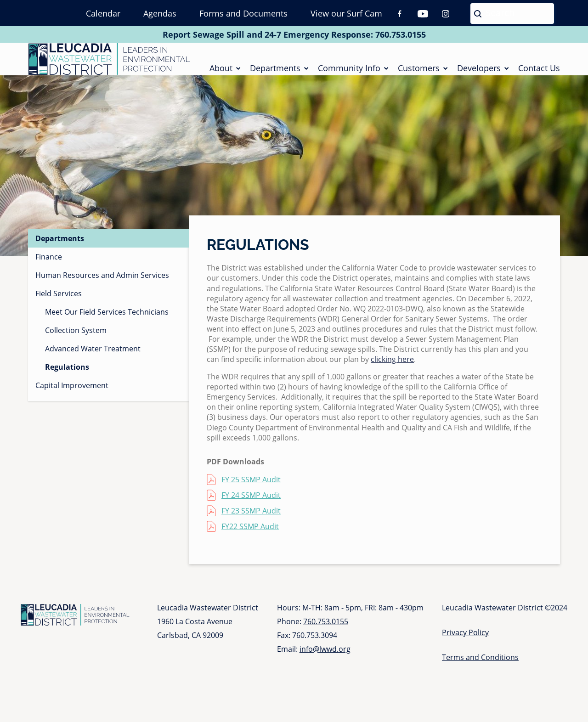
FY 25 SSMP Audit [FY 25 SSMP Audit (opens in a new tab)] (251, 485)
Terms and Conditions (480, 663)
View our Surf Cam (346, 13)
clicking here (392, 365)
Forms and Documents (243, 13)
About (221, 71)
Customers (419, 71)
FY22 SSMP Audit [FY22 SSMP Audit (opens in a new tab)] (250, 532)
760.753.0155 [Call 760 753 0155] (401, 34)
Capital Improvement (72, 391)
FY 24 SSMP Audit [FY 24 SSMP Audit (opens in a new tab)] (251, 501)
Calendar (103, 13)
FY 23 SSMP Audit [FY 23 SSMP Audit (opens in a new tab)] (251, 517)
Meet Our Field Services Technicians (107, 318)
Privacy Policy (465, 638)
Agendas (160, 13)
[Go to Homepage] (109, 62)
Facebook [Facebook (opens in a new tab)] (400, 14)
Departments (275, 71)
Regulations (67, 373)
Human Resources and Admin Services (102, 281)
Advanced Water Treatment (93, 355)
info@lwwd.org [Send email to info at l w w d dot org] (325, 655)
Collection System (76, 336)
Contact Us (539, 71)
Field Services (59, 299)
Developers (479, 71)
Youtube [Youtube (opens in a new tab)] (423, 14)
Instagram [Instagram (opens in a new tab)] (446, 14)
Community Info (349, 71)
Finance (49, 263)
